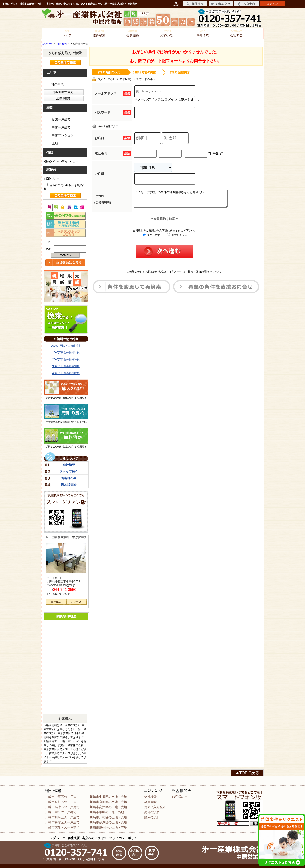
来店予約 (203, 34)
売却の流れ (152, 812)
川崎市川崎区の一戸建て (62, 817)
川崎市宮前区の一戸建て (62, 802)
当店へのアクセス (94, 838)
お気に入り (221, 4)
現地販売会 (69, 485)
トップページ (56, 838)
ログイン (272, 4)
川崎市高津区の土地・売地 (108, 807)
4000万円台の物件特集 (66, 373)
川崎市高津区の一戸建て (62, 807)
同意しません (177, 238)
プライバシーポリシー (125, 838)
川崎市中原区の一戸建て (62, 797)
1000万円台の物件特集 (66, 353)
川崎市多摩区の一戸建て (62, 822)
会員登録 (133, 34)
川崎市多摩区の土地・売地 (108, 822)
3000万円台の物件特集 (66, 366)
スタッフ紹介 (69, 471)
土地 (52, 143)
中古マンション (60, 135)
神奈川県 (54, 84)
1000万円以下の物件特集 (66, 346)
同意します (151, 238)
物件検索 (99, 34)
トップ (67, 34)
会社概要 (236, 34)
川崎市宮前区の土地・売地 (108, 802)
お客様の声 (168, 34)
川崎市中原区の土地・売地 (108, 797)
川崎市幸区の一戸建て (61, 812)
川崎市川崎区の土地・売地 (108, 817)
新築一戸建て (58, 119)
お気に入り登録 (155, 807)
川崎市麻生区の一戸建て (62, 827)
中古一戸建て (58, 127)
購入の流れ (152, 817)
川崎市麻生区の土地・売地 (108, 827)
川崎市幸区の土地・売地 (107, 812)
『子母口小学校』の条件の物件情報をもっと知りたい (186, 200)
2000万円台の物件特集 (66, 359)
